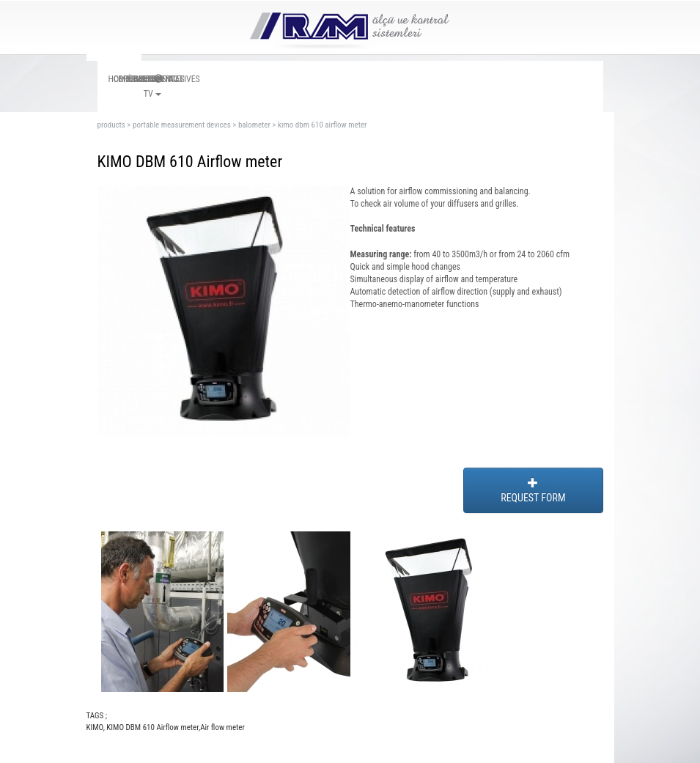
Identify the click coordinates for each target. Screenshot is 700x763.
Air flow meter (222, 727)
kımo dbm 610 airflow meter (322, 125)
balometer (254, 125)
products (111, 125)
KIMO (95, 727)
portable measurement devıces (182, 125)
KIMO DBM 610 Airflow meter (152, 727)
